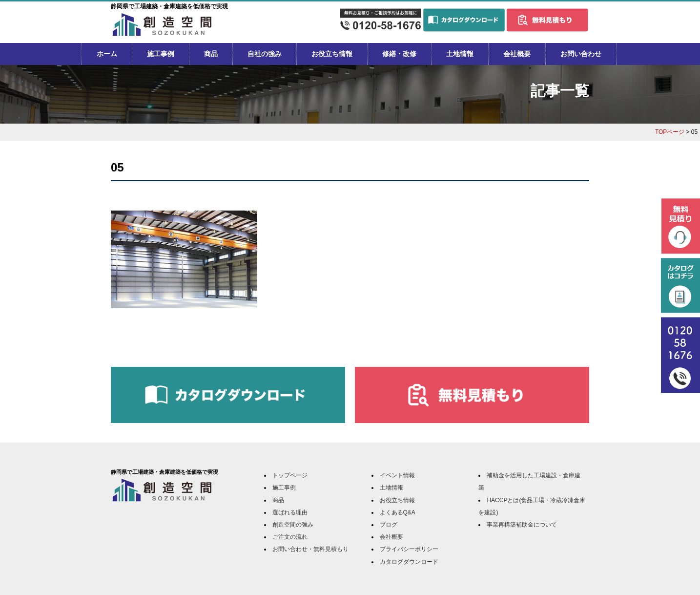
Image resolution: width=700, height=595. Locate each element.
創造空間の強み (293, 525)
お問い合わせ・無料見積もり (310, 549)
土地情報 (460, 54)
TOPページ (670, 132)
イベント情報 (397, 475)
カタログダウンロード (409, 562)
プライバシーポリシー (409, 549)
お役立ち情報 (332, 54)
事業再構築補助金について (522, 525)
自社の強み (265, 54)
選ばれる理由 (290, 512)
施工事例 (161, 54)
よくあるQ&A (398, 512)
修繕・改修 (399, 54)
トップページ (290, 475)
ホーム (107, 54)
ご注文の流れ (290, 537)
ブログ (389, 525)
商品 (211, 54)
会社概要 (517, 54)
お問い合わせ (581, 54)
